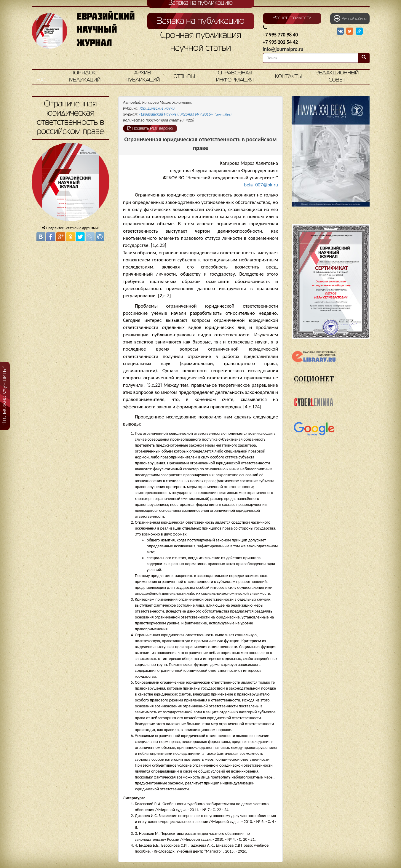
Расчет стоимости (292, 18)
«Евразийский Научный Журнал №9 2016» (185, 114)
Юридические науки (157, 108)
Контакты (288, 77)
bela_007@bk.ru (261, 185)
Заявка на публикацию (201, 21)
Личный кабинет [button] (351, 18)
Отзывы (184, 77)
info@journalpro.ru (283, 49)
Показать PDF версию (150, 128)
